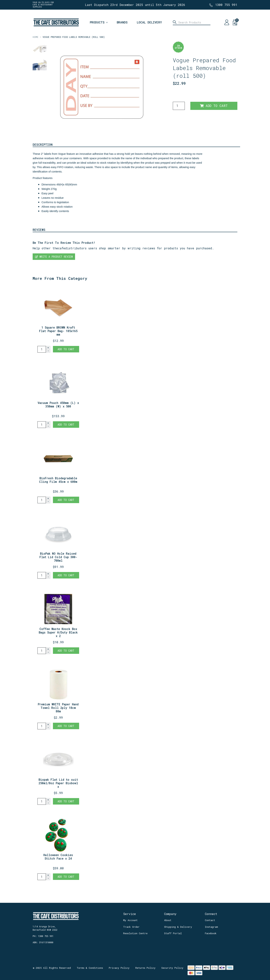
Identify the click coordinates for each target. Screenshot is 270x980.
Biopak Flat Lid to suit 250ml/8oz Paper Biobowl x (58, 783)
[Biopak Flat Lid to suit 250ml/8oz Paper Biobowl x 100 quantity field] (42, 801)
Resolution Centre (135, 933)
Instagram (211, 927)
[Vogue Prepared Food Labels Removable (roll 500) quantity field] (179, 106)
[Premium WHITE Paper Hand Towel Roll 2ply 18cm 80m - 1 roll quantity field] (42, 726)
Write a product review (54, 257)
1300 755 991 (226, 5)
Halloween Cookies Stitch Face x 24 (58, 857)
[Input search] (192, 22)
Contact (210, 920)
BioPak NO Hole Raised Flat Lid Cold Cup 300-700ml (58, 557)
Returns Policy (145, 968)
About (168, 920)
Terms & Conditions (90, 968)
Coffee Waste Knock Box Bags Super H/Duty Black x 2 (58, 632)
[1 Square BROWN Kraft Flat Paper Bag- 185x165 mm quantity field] (42, 349)
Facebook (211, 933)
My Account (130, 920)
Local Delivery (149, 22)
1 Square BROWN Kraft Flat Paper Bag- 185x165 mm (58, 331)
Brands (122, 22)
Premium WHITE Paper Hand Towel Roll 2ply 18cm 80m (58, 708)
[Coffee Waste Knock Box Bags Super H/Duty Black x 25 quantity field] (42, 651)
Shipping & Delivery (178, 927)
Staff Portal (173, 933)
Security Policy (172, 968)
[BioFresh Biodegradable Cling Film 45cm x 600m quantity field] (42, 500)
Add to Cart (214, 106)
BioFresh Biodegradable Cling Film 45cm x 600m (58, 480)
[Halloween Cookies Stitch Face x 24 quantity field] (42, 877)
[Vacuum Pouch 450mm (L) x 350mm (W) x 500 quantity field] (42, 425)
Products (97, 22)
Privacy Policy (119, 968)
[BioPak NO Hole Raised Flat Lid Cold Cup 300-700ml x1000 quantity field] (42, 575)
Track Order (131, 927)
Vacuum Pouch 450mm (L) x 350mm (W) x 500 (58, 404)
